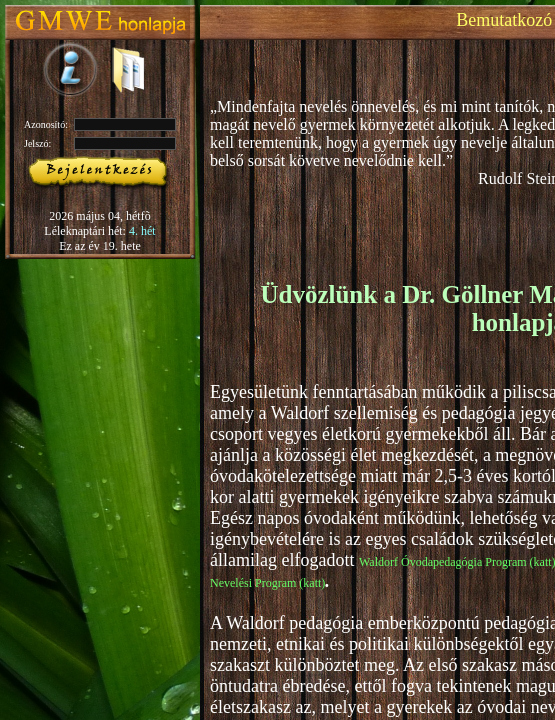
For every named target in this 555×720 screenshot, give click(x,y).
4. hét (142, 231)
